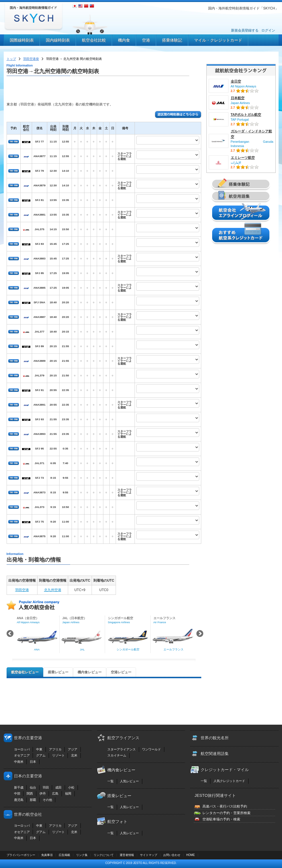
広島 (55, 793)
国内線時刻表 (58, 40)
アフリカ (55, 749)
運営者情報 (127, 855)
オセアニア (22, 755)
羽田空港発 (31, 59)
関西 (30, 793)
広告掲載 (64, 855)
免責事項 (47, 855)
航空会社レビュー (25, 672)
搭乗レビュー (58, 672)
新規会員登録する (245, 30)
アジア (73, 749)
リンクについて (104, 855)
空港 (146, 40)
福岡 (68, 793)
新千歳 (19, 787)
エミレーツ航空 (243, 158)
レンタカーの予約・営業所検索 (226, 813)
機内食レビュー (90, 672)
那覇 (33, 800)
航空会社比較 (94, 40)
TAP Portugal (240, 120)
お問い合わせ (172, 855)
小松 (71, 787)
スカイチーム (117, 755)
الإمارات (236, 163)
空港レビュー (121, 672)
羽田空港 (22, 590)
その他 (47, 800)
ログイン (268, 30)
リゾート (58, 755)
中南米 (19, 762)
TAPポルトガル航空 (246, 115)
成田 (58, 787)
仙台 (33, 787)
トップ (11, 59)
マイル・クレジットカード (218, 40)
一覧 (111, 781)
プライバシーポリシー (21, 855)
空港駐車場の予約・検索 (221, 819)
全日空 (236, 81)
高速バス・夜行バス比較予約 (225, 806)
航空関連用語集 (215, 754)
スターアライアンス (122, 749)
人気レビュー (129, 781)
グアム (41, 755)
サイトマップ (149, 855)
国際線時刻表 (22, 40)
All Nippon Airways (243, 86)
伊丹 (43, 793)
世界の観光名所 (215, 738)
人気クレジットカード (229, 781)
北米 (74, 755)
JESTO (138, 863)
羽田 (46, 787)
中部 (17, 793)
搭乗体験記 (172, 40)
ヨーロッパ (22, 749)
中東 (39, 749)
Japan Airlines (240, 103)
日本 (33, 762)
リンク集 (82, 855)
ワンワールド (151, 749)
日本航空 (238, 98)
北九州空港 (53, 590)
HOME (191, 855)
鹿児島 (19, 800)
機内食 (124, 40)
